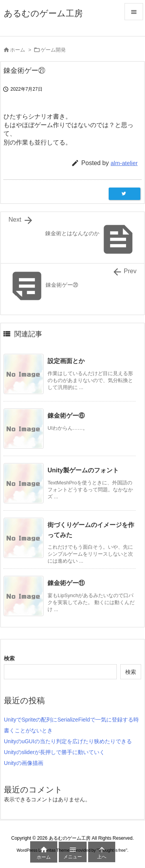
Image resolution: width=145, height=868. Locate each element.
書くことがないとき (28, 730)
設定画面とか (66, 361)
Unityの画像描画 (24, 763)
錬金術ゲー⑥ (66, 416)
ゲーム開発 (53, 50)
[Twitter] (125, 194)
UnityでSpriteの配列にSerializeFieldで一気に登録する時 (71, 720)
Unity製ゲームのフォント (83, 470)
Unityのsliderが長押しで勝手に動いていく (54, 752)
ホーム (18, 50)
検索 (9, 658)
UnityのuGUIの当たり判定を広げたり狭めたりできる (68, 741)
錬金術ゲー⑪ (66, 583)
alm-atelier (124, 163)
